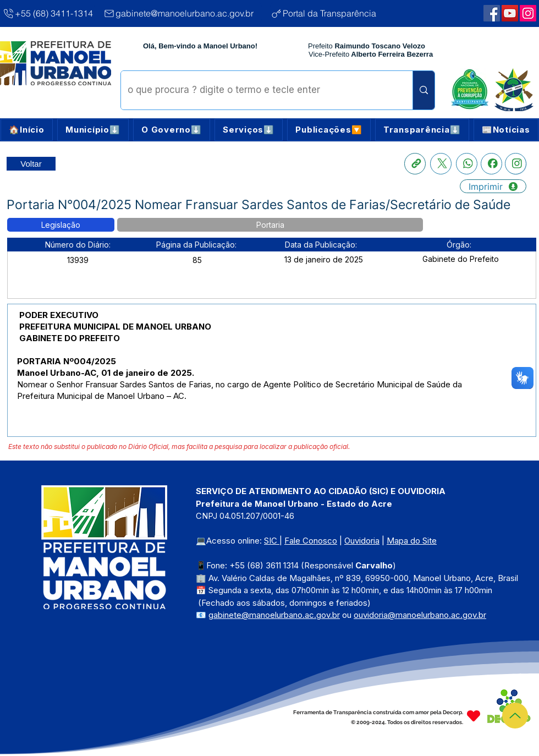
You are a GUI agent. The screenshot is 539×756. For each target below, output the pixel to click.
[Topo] (515, 716)
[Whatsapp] (467, 164)
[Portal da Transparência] (334, 13)
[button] (93, 130)
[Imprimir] (493, 186)
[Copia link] (415, 164)
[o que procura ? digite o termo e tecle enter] (258, 90)
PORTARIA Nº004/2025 (67, 361)
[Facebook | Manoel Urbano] (492, 13)
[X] (441, 164)
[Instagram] (516, 164)
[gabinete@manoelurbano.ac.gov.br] (182, 13)
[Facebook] (491, 164)
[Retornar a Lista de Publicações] (31, 164)
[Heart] (474, 716)
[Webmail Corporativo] (528, 13)
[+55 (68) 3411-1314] (48, 13)
